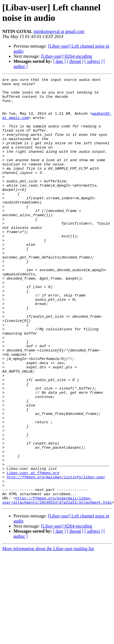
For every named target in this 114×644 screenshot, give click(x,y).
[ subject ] (94, 61)
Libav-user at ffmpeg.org (33, 547)
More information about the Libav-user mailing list (48, 629)
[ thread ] (75, 61)
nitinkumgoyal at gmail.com (59, 31)
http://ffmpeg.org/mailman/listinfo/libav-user (56, 552)
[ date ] (59, 61)
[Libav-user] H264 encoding (67, 56)
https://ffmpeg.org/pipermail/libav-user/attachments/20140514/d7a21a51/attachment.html (57, 580)
